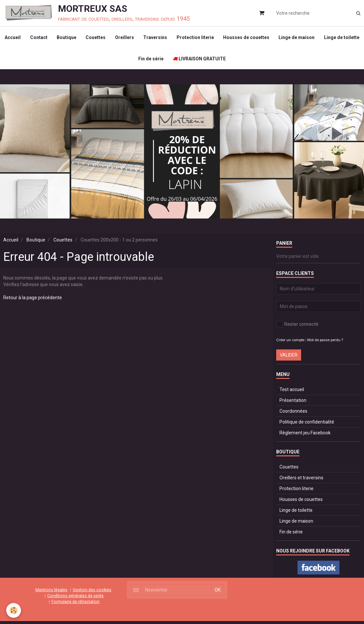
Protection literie (219, 38)
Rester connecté (297, 327)
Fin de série (173, 61)
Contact (59, 38)
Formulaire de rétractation (76, 604)
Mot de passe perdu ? (325, 343)
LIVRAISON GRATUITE (222, 61)
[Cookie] (14, 610)
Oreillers (147, 38)
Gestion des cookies (92, 593)
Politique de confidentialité (307, 425)
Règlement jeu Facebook (305, 436)
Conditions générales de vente (75, 599)
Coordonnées (293, 414)
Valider (289, 358)
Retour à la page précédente (33, 301)
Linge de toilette (133, 61)
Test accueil (292, 393)
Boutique (88, 38)
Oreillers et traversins (301, 481)
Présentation (293, 404)
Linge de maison (321, 38)
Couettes (117, 38)
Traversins (178, 38)
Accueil (33, 38)
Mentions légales (51, 593)
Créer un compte (290, 343)
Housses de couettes (270, 38)
